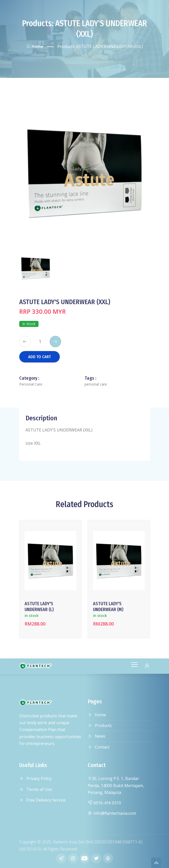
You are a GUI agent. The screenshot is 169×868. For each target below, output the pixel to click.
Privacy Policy (35, 778)
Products (100, 725)
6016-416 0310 (104, 803)
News (97, 736)
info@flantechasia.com (112, 813)
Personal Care (31, 384)
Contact (99, 747)
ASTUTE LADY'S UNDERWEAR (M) (108, 607)
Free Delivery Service (42, 800)
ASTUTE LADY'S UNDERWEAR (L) (39, 607)
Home (35, 46)
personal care (96, 384)
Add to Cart (40, 357)
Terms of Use (36, 789)
